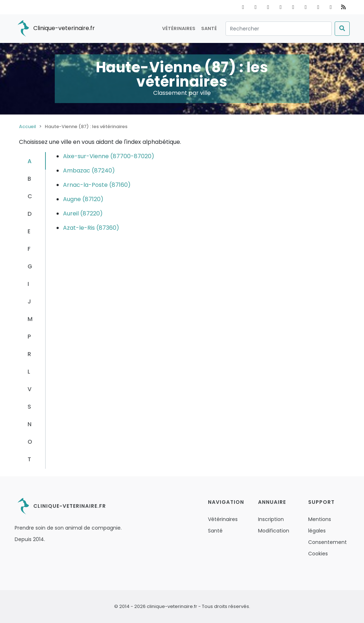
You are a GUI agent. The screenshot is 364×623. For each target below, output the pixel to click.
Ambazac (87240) (89, 171)
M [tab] (30, 319)
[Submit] (342, 29)
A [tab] (30, 161)
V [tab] (30, 389)
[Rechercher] (279, 29)
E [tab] (29, 231)
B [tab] (29, 179)
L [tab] (29, 372)
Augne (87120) (83, 199)
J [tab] (29, 301)
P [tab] (29, 337)
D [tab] (30, 214)
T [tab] (29, 459)
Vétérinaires (179, 28)
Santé (209, 28)
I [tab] (28, 284)
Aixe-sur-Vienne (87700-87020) (109, 156)
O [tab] (30, 442)
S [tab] (29, 407)
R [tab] (29, 354)
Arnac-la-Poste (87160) (97, 185)
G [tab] (30, 266)
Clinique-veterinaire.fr (55, 29)
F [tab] (29, 249)
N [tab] (30, 424)
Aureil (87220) (83, 213)
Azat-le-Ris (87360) (91, 228)
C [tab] (30, 196)
